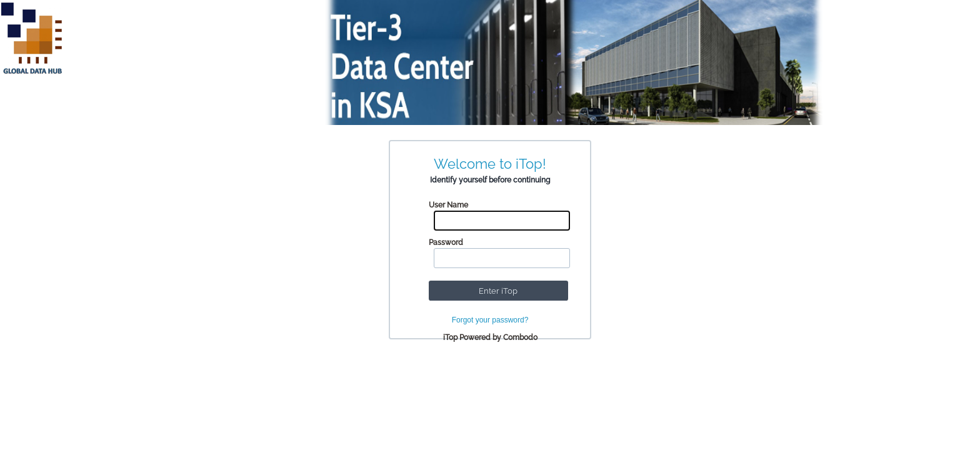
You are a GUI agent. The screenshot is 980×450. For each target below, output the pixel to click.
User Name (448, 205)
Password (446, 242)
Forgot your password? (490, 320)
